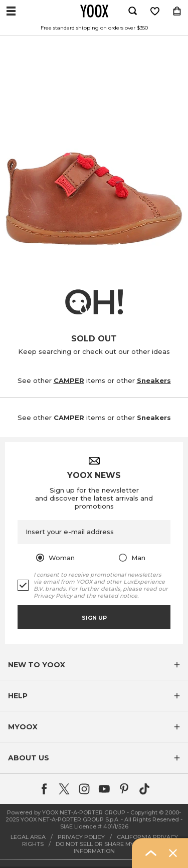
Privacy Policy (53, 596)
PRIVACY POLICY (81, 837)
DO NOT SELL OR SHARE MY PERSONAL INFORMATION (111, 847)
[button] (94, 665)
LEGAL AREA (28, 837)
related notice (117, 596)
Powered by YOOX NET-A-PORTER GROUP (66, 812)
